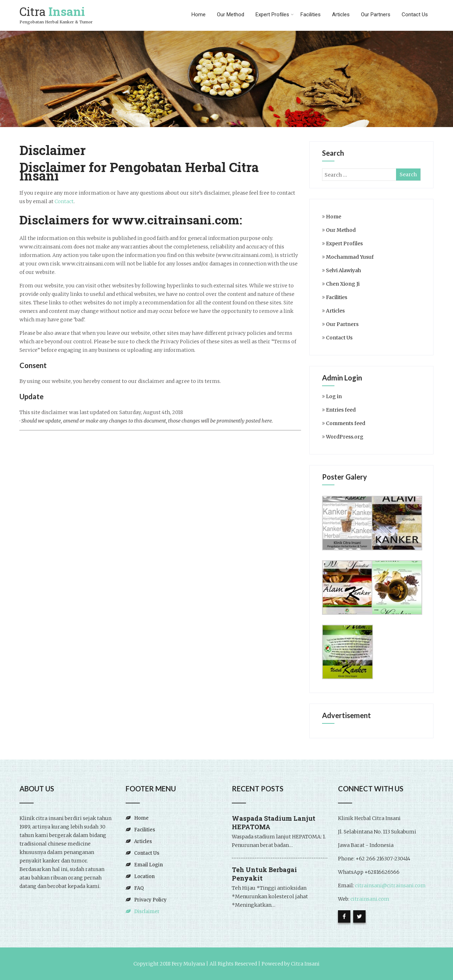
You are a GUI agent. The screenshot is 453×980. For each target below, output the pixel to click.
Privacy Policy (150, 900)
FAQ (139, 888)
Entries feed (341, 410)
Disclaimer (147, 912)
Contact (64, 201)
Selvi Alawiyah (343, 270)
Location (144, 876)
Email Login (148, 865)
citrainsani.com (369, 899)
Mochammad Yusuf (350, 257)
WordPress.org (345, 437)
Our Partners (376, 15)
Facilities (311, 15)
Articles (341, 15)
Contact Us (415, 15)
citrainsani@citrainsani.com (390, 886)
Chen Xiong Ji (343, 284)
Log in (334, 396)
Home (199, 15)
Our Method (231, 15)
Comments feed (346, 423)
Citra (52, 11)
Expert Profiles (275, 15)
